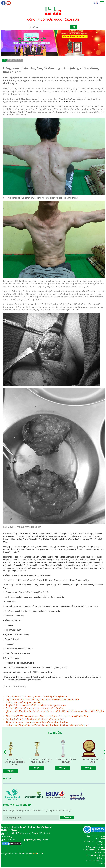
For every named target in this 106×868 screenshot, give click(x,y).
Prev (5, 752)
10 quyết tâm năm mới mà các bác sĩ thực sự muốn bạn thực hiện (37, 722)
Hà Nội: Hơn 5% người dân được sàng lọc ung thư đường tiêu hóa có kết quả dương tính (48, 725)
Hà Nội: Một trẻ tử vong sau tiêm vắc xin (25, 702)
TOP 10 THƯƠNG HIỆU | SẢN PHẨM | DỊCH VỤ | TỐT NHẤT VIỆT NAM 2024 (15, 762)
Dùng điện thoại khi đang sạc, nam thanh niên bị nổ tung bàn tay (37, 696)
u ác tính (63, 102)
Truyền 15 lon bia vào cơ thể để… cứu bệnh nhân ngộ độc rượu (36, 705)
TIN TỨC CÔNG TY (15, 60)
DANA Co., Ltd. (36, 854)
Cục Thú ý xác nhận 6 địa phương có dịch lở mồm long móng (35, 719)
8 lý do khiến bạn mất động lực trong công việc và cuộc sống (35, 708)
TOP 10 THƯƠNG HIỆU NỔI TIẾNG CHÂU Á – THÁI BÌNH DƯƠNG (66, 762)
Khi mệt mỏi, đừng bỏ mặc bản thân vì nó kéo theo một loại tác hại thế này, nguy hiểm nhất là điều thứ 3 (55, 712)
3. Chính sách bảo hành (95, 847)
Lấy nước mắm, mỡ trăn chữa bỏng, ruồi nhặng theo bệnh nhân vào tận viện (42, 699)
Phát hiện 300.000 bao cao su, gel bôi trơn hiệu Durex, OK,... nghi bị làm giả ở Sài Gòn (47, 716)
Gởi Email (67, 818)
